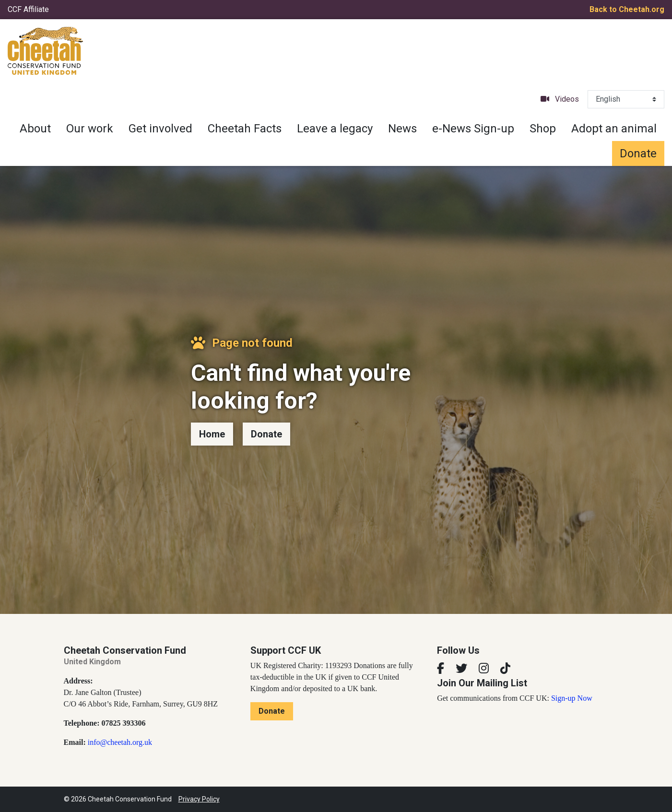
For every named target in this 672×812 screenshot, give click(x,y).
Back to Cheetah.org (627, 9)
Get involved (160, 129)
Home (212, 434)
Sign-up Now (572, 698)
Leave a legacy (335, 129)
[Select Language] (626, 99)
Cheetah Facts (245, 129)
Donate (638, 153)
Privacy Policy (199, 799)
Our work (90, 129)
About (35, 129)
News (402, 129)
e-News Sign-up (473, 129)
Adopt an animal (614, 129)
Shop (543, 129)
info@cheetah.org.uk (120, 742)
